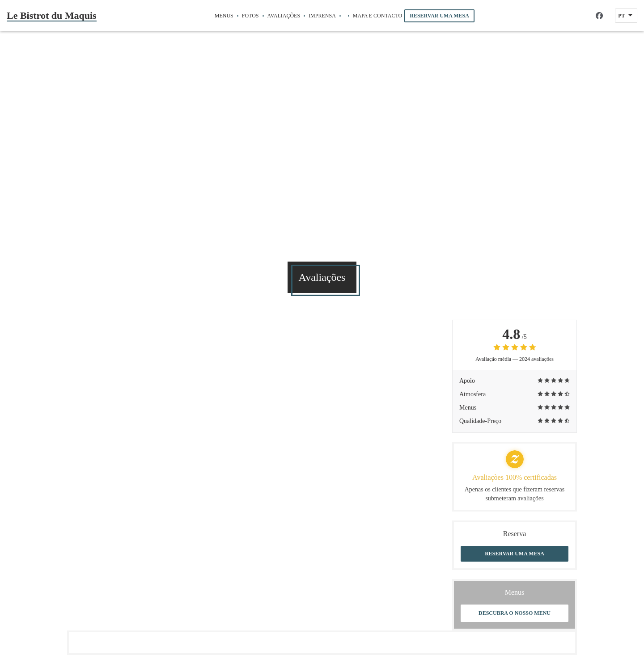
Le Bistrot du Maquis (52, 15)
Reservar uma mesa (439, 16)
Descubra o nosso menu (515, 613)
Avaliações (284, 16)
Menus (224, 16)
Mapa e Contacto (377, 16)
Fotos (250, 16)
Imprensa (322, 16)
